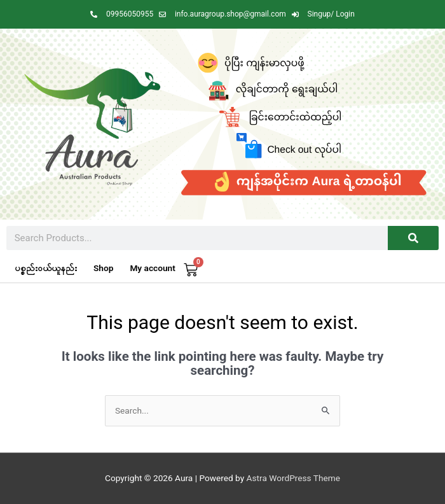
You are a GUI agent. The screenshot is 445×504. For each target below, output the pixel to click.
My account (152, 268)
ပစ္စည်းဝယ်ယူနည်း (46, 268)
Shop (103, 268)
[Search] (413, 238)
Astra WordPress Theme (293, 478)
